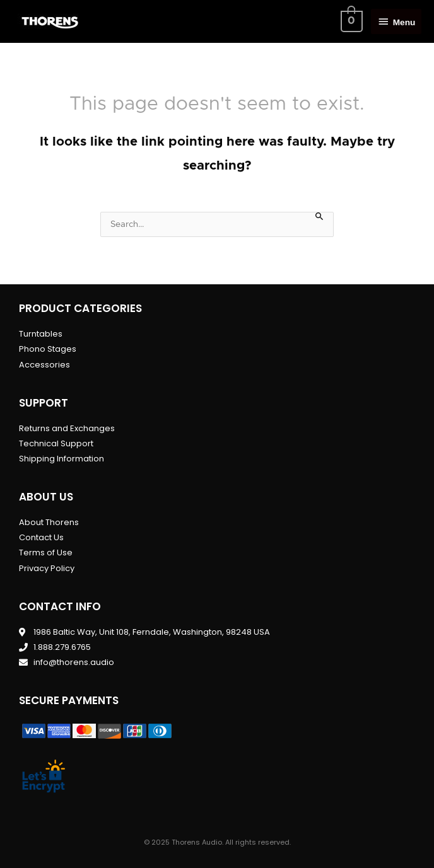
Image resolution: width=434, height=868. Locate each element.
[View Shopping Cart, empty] (350, 22)
